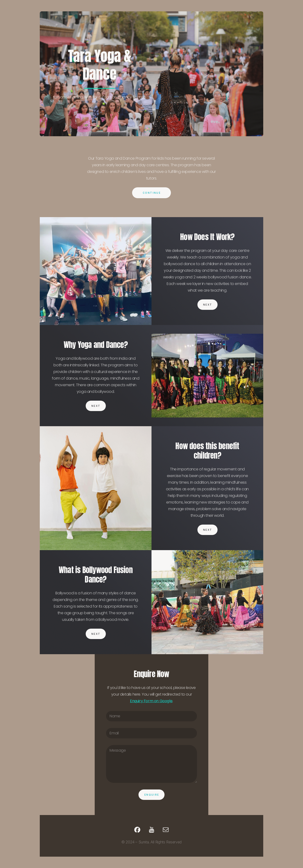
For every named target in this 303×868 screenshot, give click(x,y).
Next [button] (208, 305)
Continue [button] (152, 193)
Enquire (152, 795)
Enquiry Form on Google (151, 701)
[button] (137, 830)
